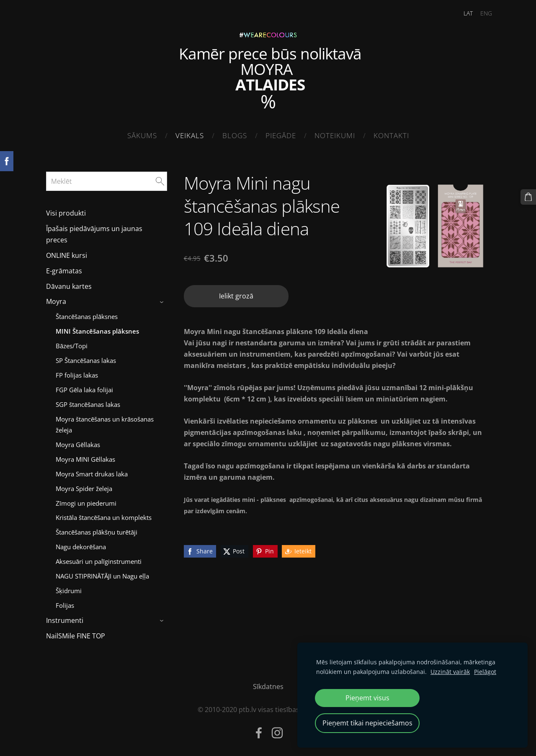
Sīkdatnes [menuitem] (268, 684)
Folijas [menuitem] (65, 603)
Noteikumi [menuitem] (335, 135)
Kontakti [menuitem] (391, 135)
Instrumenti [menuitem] (65, 618)
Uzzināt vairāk (450, 672)
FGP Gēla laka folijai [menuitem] (84, 387)
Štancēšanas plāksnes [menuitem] (87, 314)
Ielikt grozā (236, 294)
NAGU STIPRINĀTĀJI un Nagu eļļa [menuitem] (102, 574)
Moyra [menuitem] (56, 299)
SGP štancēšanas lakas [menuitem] (88, 402)
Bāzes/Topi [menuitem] (72, 343)
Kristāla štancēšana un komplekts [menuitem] (104, 515)
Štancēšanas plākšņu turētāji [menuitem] (97, 530)
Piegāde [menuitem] (281, 135)
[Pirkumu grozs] (529, 196)
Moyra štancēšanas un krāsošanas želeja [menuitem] (105, 422)
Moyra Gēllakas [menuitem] (78, 442)
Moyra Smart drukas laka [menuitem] (92, 471)
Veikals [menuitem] (190, 135)
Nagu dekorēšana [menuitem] (81, 545)
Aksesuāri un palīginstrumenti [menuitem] (99, 559)
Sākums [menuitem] (142, 135)
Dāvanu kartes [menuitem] (69, 284)
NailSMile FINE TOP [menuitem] (76, 633)
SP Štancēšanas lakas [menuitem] (86, 358)
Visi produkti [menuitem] (66, 211)
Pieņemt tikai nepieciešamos (367, 723)
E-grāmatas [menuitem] (64, 268)
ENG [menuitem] (481, 13)
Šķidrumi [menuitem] (69, 588)
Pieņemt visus (367, 698)
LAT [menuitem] (463, 13)
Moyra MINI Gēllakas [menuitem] (85, 457)
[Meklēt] (107, 179)
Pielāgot (485, 672)
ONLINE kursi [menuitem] (67, 253)
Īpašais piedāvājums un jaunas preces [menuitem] (94, 232)
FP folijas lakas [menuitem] (77, 373)
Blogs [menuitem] (235, 135)
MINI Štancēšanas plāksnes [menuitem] (97, 329)
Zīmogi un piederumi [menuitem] (86, 501)
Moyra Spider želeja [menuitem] (84, 486)
